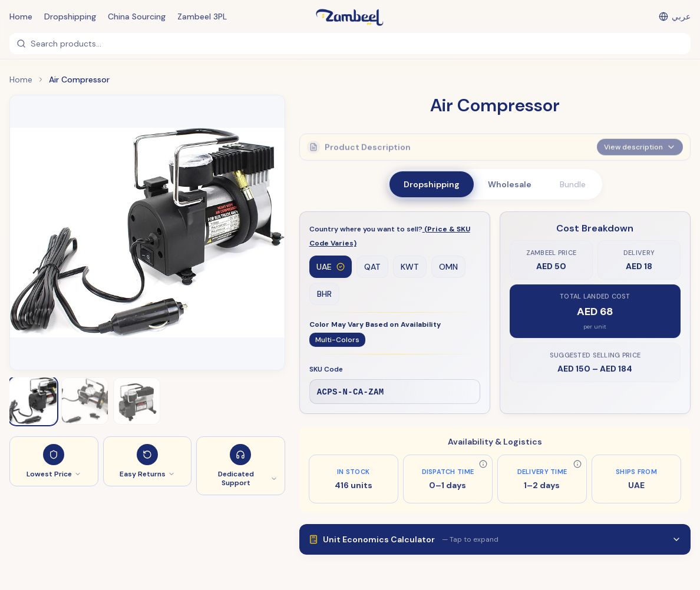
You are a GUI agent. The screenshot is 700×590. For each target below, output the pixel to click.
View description (640, 144)
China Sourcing (137, 16)
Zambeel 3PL (202, 16)
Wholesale (510, 184)
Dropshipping (70, 16)
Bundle (573, 184)
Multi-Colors (337, 340)
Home (21, 16)
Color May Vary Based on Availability (375, 325)
